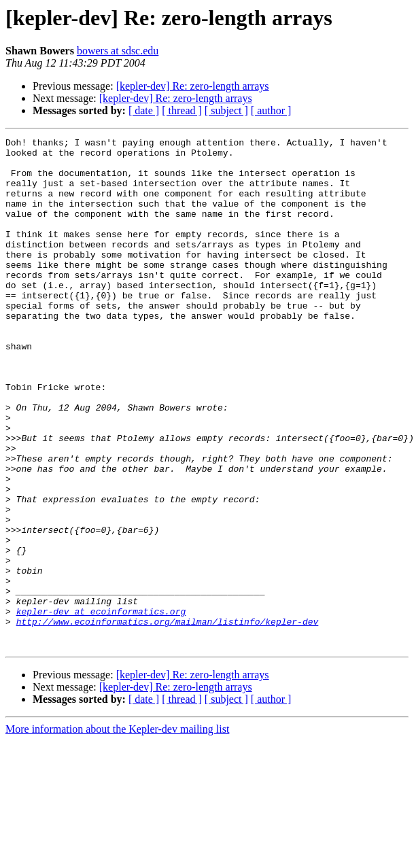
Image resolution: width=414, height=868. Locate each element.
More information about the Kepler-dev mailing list (117, 831)
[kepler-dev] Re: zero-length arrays (193, 86)
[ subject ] (226, 110)
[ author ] (271, 110)
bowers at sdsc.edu (118, 51)
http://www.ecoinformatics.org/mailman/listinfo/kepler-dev (168, 719)
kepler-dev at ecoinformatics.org (101, 707)
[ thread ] (182, 110)
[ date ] (144, 110)
